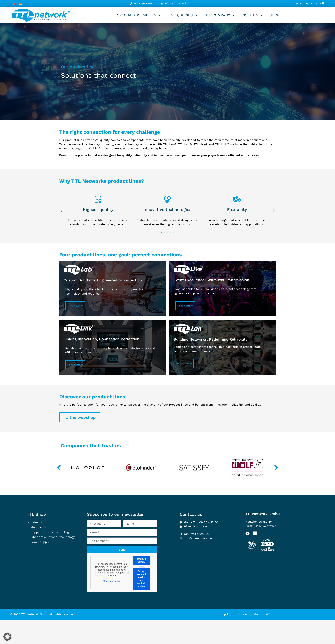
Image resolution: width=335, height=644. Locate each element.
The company (220, 15)
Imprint (226, 614)
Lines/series (183, 15)
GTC (269, 614)
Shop (274, 15)
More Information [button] (112, 581)
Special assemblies (139, 15)
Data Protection (249, 614)
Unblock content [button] (141, 560)
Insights (252, 15)
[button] (61, 211)
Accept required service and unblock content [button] (141, 579)
